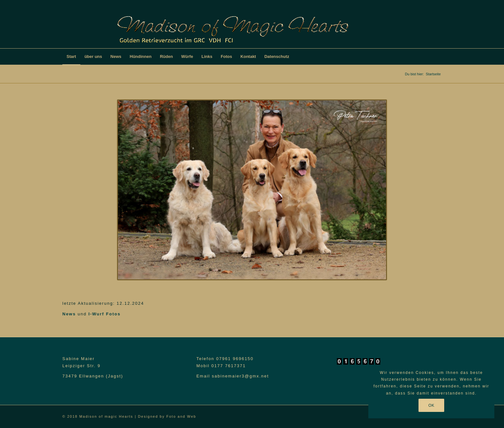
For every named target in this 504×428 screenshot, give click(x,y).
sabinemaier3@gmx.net (240, 376)
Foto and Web (181, 416)
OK (432, 405)
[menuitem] (71, 57)
